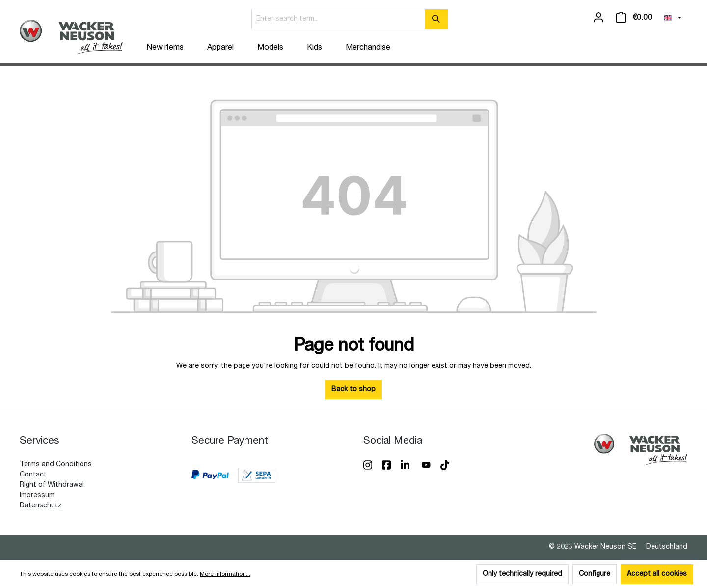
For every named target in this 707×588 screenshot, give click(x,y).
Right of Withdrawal (52, 485)
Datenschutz (41, 506)
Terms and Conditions (56, 465)
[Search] (436, 19)
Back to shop (353, 390)
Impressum (37, 496)
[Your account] (598, 18)
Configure (595, 574)
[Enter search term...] (338, 19)
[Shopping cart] (634, 18)
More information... (225, 574)
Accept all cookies (657, 574)
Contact (33, 475)
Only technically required (522, 574)
